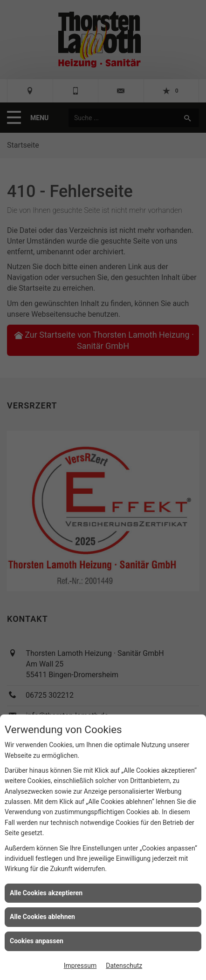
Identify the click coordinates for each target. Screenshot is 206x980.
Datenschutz (124, 966)
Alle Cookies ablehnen (42, 917)
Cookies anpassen (37, 941)
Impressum (80, 966)
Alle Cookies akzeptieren (46, 893)
